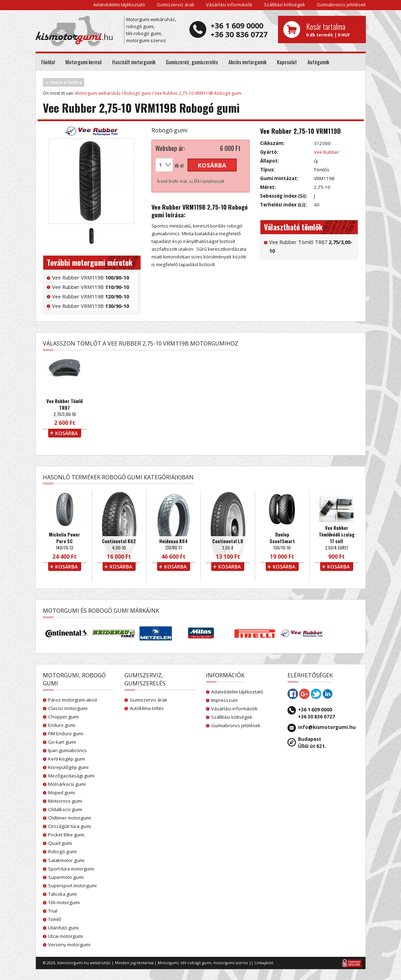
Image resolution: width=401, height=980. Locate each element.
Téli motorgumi (64, 902)
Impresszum (224, 700)
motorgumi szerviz (231, 963)
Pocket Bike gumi (66, 835)
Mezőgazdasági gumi (71, 776)
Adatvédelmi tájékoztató (119, 5)
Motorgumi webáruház (98, 93)
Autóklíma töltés (147, 708)
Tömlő (55, 919)
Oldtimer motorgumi (70, 818)
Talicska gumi (63, 894)
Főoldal (48, 62)
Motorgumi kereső (83, 62)
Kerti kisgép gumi (67, 759)
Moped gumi (62, 792)
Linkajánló (264, 963)
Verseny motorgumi (69, 945)
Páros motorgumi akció (73, 700)
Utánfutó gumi (63, 928)
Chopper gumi (63, 717)
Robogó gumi (138, 93)
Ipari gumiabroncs (67, 750)
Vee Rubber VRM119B (90, 277)
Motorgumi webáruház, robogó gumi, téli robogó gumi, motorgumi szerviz (151, 30)
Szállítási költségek (284, 5)
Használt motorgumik (134, 62)
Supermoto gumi (66, 877)
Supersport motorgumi (72, 886)
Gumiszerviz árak (176, 5)
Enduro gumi (62, 725)
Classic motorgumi (68, 708)
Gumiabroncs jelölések (341, 5)
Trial (53, 911)
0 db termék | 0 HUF (333, 29)
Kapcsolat (287, 62)
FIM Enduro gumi (66, 734)
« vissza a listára (64, 82)
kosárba (212, 165)
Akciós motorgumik (247, 62)
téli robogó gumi (196, 963)
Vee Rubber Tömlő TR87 (311, 246)
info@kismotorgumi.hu (327, 727)
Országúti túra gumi (70, 826)
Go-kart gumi (62, 742)
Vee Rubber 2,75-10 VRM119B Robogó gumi (198, 93)
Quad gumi (60, 843)
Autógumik (318, 62)
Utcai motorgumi (66, 936)
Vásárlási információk (229, 5)
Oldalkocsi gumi (65, 809)
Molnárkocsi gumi (67, 784)
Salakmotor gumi (66, 860)
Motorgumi (168, 963)
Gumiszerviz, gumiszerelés (192, 62)
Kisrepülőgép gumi (68, 767)
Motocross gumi (65, 801)
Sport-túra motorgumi (71, 869)
